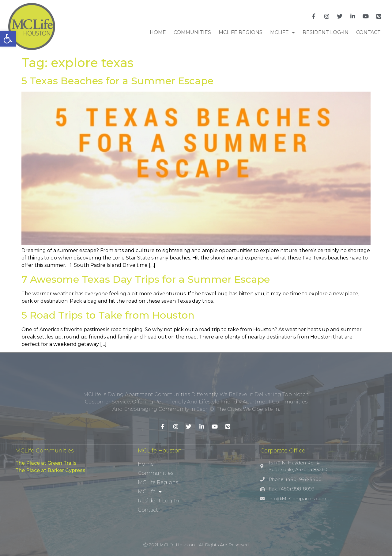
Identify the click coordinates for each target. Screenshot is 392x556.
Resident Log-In (326, 32)
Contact (368, 32)
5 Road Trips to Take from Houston (108, 315)
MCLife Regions (241, 32)
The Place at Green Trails (46, 463)
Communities (192, 32)
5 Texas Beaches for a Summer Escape (117, 81)
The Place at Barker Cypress (50, 470)
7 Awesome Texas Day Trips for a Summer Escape (146, 279)
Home (158, 32)
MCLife (283, 32)
